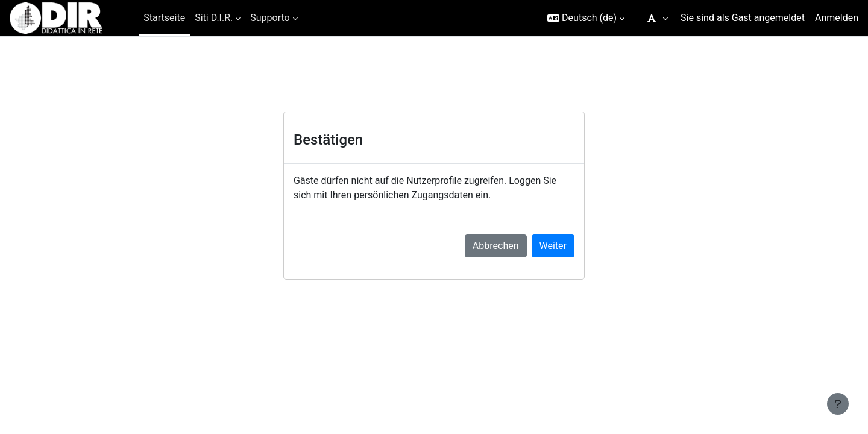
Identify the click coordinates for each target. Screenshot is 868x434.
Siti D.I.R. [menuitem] (214, 18)
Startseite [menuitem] (164, 18)
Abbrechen (496, 246)
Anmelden (837, 18)
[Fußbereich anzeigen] (838, 404)
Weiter (553, 246)
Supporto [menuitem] (270, 18)
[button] (586, 18)
